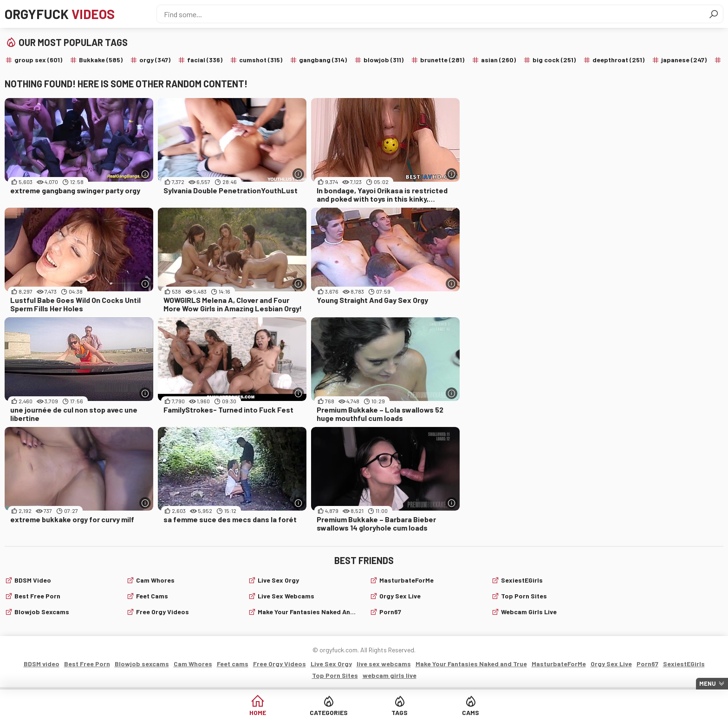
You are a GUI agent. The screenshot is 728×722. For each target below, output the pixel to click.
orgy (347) (155, 60)
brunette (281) (442, 60)
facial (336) (205, 60)
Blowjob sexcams (42, 612)
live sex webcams (286, 596)
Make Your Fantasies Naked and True (308, 612)
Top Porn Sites (524, 596)
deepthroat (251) (618, 60)
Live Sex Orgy (278, 580)
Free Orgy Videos (162, 612)
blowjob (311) (383, 60)
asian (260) (498, 60)
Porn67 (390, 612)
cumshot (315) (261, 60)
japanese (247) (684, 60)
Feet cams (152, 596)
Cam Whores (155, 580)
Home (258, 712)
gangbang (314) (323, 60)
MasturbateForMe (406, 580)
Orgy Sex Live (400, 596)
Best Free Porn (37, 596)
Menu (708, 683)
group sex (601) (38, 60)
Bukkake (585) (101, 60)
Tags (400, 712)
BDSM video (33, 580)
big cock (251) (554, 60)
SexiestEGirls (522, 580)
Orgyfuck (60, 14)
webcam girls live (529, 612)
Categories (329, 712)
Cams (471, 712)
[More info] (145, 174)
